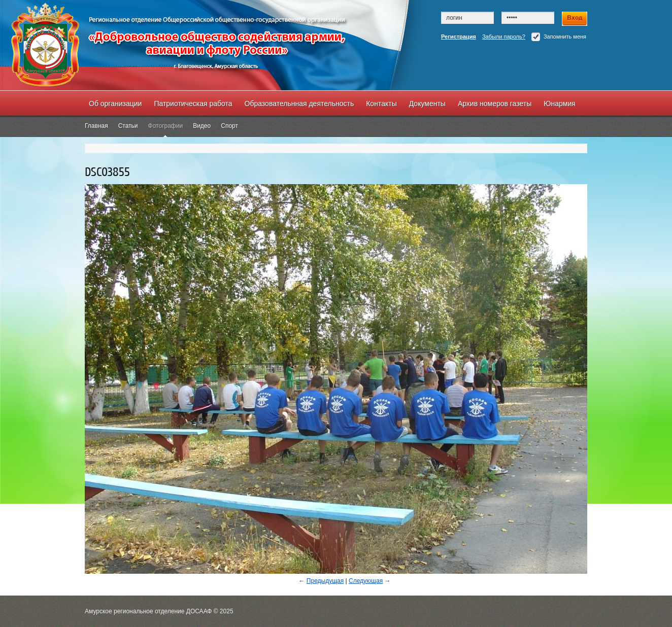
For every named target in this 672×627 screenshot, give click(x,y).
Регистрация (459, 37)
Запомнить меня (559, 37)
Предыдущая (325, 581)
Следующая (366, 581)
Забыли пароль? (504, 37)
